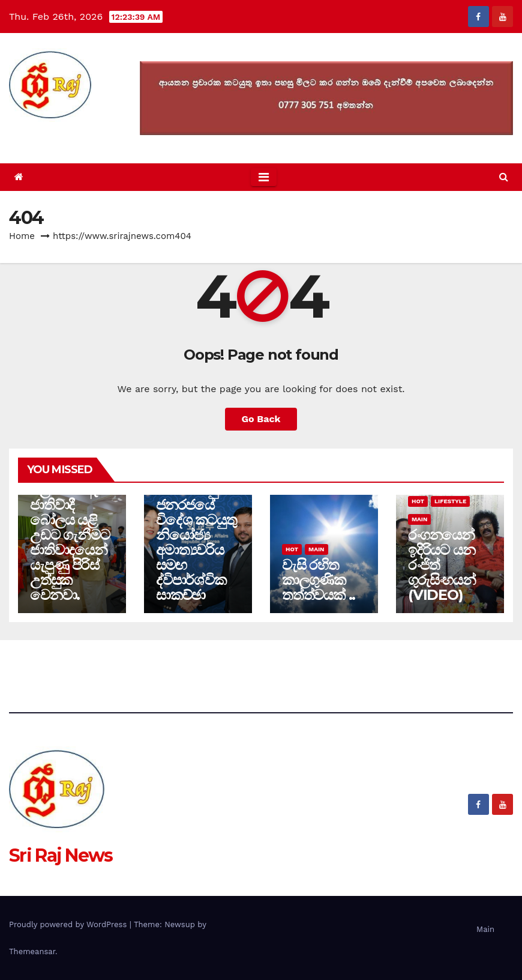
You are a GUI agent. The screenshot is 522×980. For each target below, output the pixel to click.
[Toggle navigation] (264, 177)
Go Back (261, 419)
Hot (292, 549)
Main (316, 549)
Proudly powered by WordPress (69, 924)
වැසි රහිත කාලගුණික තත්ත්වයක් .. (319, 580)
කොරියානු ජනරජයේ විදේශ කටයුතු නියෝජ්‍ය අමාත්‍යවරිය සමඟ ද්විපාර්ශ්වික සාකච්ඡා (196, 542)
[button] (504, 177)
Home (22, 236)
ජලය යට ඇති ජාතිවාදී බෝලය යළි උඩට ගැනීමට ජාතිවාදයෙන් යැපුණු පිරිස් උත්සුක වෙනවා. (70, 542)
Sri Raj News (61, 136)
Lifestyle (450, 501)
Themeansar (32, 951)
